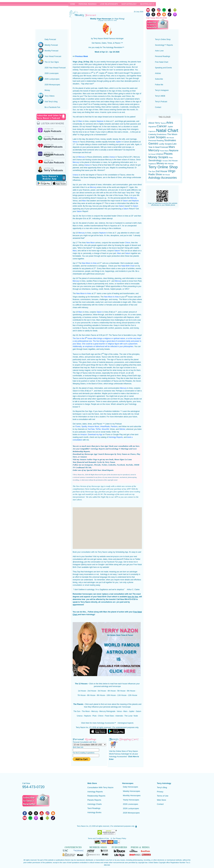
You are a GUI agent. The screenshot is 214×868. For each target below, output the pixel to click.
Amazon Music (94, 426)
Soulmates (170, 140)
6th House (131, 691)
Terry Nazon (52, 13)
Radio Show (155, 174)
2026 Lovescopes (130, 804)
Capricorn (152, 131)
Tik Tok (88, 467)
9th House (101, 695)
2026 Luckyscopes (131, 808)
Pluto (94, 716)
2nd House (92, 691)
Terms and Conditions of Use (99, 838)
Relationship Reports (96, 796)
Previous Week (82, 56)
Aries (170, 123)
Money (160, 163)
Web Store (161, 800)
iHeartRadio (105, 426)
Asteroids (119, 716)
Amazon (84, 435)
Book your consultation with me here (124, 446)
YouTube (91, 429)
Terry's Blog (162, 787)
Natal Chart (167, 130)
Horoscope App (98, 486)
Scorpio (165, 161)
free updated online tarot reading (127, 492)
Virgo (172, 171)
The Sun (77, 711)
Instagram (89, 465)
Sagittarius (152, 164)
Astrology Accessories (106, 723)
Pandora (114, 426)
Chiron (128, 243)
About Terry (154, 123)
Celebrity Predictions (158, 134)
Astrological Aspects (126, 723)
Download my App (95, 435)
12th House (132, 695)
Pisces (168, 154)
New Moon (91, 243)
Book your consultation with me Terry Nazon (90, 552)
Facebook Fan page (115, 562)
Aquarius (152, 127)
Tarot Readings (94, 808)
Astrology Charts (95, 804)
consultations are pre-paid (112, 602)
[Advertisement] (107, 528)
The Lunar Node (131, 716)
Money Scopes (159, 157)
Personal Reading (156, 141)
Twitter (104, 465)
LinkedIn (112, 465)
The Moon (86, 711)
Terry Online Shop (163, 167)
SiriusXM (105, 429)
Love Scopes (157, 137)
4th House (112, 691)
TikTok (98, 429)
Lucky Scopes (165, 144)
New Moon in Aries (89, 263)
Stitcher (122, 429)
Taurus (163, 123)
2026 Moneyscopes (131, 813)
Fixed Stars (109, 716)
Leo (174, 144)
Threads (97, 465)
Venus (75, 142)
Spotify (84, 426)
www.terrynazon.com (115, 557)
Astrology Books (94, 812)
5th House (121, 691)
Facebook (121, 465)
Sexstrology (155, 160)
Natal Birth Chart (128, 266)
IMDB (137, 465)
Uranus (112, 157)
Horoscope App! (91, 454)
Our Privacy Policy (119, 838)
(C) (90, 826)
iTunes (78, 426)
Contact (160, 804)
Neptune (100, 121)
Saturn (125, 201)
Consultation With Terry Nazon (100, 787)
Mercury (82, 157)
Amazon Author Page (88, 459)
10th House (111, 695)
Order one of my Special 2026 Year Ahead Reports (93, 470)
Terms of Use (163, 796)
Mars (80, 121)
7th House (82, 695)
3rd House (102, 691)
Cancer (162, 126)
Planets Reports (94, 800)
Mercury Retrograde (107, 711)
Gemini (154, 144)
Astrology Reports (116, 437)
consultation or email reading (84, 585)
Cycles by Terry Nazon (106, 462)
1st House (82, 691)
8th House (91, 695)
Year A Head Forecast (158, 147)
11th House (122, 695)
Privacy (160, 792)
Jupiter (118, 142)
